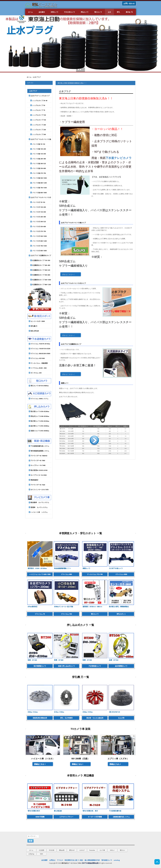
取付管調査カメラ (40, 666)
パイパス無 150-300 (37, 154)
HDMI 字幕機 (40, 817)
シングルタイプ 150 (37, 120)
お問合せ (52, 860)
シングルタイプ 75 (37, 110)
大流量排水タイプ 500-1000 (40, 280)
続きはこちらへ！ (69, 274)
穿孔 (118, 12)
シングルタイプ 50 (37, 105)
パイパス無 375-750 (37, 173)
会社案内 (42, 12)
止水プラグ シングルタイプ (39, 96)
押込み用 (62, 850)
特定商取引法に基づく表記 (74, 860)
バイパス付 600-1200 (38, 241)
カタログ (82, 850)
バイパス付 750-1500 (38, 246)
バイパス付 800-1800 (38, 251)
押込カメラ (85, 12)
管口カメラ (98, 12)
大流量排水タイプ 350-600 (39, 275)
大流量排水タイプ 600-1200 (40, 285)
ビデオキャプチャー (66, 817)
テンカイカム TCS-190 (95, 574)
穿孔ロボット (121, 614)
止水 (109, 12)
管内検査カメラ (107, 860)
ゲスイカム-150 (66, 614)
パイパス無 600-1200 (38, 183)
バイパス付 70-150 (37, 202)
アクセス (60, 860)
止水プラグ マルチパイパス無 (40, 139)
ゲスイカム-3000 (121, 574)
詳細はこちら (40, 764)
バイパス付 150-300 (37, 212)
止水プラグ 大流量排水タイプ (40, 255)
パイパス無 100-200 (37, 149)
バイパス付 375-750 (37, 231)
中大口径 (52, 850)
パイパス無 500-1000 (38, 178)
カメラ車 (102, 850)
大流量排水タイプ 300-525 (39, 270)
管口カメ (122, 850)
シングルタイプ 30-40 (38, 101)
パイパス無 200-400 (37, 159)
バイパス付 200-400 (37, 217)
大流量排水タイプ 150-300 (39, 260)
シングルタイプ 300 (37, 134)
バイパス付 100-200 (37, 207)
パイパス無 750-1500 (38, 188)
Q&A (41, 854)
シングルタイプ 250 (37, 130)
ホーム (30, 12)
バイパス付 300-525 (37, 222)
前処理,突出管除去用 (40, 718)
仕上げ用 (121, 718)
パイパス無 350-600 (37, 168)
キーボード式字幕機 (95, 817)
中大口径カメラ (70, 12)
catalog (117, 860)
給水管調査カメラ (121, 666)
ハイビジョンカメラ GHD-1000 (40, 574)
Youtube (92, 850)
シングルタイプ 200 (37, 125)
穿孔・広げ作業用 (66, 718)
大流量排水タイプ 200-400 (39, 265)
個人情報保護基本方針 (92, 860)
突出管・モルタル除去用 (95, 718)
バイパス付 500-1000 (38, 236)
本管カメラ (54, 12)
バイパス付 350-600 (37, 226)
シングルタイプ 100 (37, 115)
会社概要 (44, 860)
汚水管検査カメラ (95, 666)
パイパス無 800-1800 (38, 193)
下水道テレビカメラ (119, 158)
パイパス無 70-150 (37, 144)
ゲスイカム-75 (40, 614)
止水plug (31, 854)
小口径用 (41, 850)
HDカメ (112, 850)
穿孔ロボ (72, 850)
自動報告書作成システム (121, 817)
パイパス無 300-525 (37, 164)
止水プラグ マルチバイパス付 (40, 197)
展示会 (128, 12)
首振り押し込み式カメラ (66, 666)
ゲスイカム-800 (66, 574)
